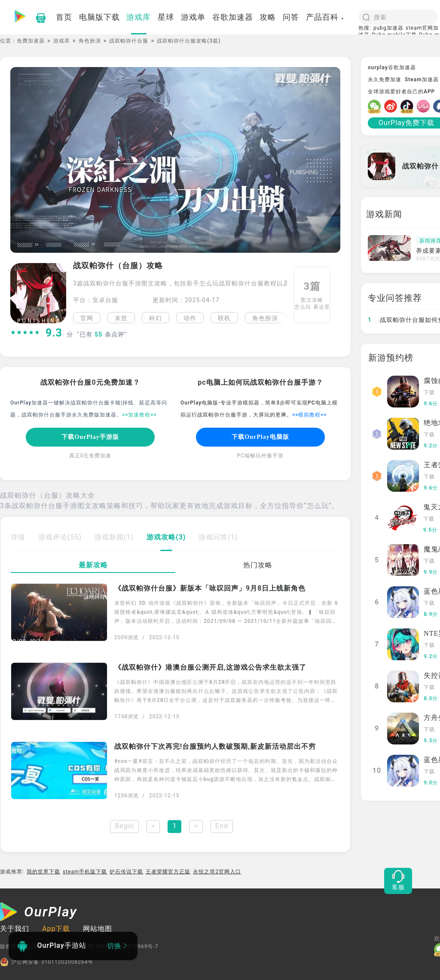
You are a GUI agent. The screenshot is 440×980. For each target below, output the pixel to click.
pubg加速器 (388, 28)
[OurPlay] (39, 913)
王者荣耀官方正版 (168, 872)
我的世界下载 (43, 872)
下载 (429, 392)
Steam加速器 (422, 80)
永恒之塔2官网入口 (217, 872)
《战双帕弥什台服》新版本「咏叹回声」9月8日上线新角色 (210, 588)
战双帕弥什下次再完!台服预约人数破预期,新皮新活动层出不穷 (215, 746)
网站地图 (98, 929)
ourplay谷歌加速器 (392, 67)
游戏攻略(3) (166, 537)
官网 (87, 318)
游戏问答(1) (218, 537)
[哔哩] (425, 106)
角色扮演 (90, 41)
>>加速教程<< (139, 415)
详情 (18, 537)
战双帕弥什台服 (129, 41)
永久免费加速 (385, 80)
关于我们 (15, 929)
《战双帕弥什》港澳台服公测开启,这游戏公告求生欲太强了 (210, 667)
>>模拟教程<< (310, 415)
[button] (281, 318)
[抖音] (409, 106)
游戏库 (62, 41)
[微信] (376, 106)
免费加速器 (31, 41)
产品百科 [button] (325, 17)
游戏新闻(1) (114, 537)
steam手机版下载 (85, 872)
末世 (121, 318)
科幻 (156, 318)
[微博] (392, 106)
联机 (224, 318)
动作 (190, 318)
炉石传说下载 (126, 872)
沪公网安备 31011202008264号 (47, 962)
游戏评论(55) (60, 537)
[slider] (25, 333)
